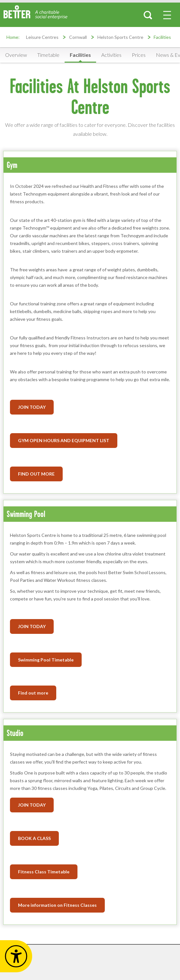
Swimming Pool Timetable (46, 660)
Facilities (162, 37)
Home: (13, 37)
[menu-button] (167, 15)
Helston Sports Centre (120, 37)
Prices (139, 55)
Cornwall (78, 37)
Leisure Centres (42, 37)
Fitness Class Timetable (44, 872)
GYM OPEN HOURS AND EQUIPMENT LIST (64, 440)
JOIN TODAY (32, 626)
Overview (16, 55)
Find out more (33, 693)
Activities (111, 55)
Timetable (48, 55)
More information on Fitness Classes (57, 905)
